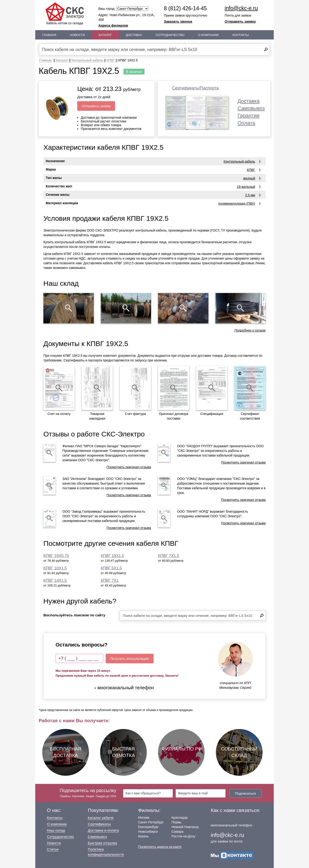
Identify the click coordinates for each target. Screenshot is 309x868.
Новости (77, 35)
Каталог (105, 35)
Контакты (241, 35)
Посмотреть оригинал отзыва (129, 467)
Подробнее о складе (250, 330)
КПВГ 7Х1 (110, 580)
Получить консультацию (130, 659)
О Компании (208, 35)
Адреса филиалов (113, 25)
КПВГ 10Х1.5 (55, 568)
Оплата (246, 123)
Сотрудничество (170, 35)
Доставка (134, 35)
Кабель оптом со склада (65, 14)
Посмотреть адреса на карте (160, 847)
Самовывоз (251, 108)
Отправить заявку (240, 21)
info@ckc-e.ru (241, 8)
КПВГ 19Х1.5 (112, 556)
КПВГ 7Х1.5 (169, 556)
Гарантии (249, 116)
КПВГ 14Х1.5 (55, 580)
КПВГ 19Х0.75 (56, 556)
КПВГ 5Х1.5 (111, 568)
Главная (49, 35)
